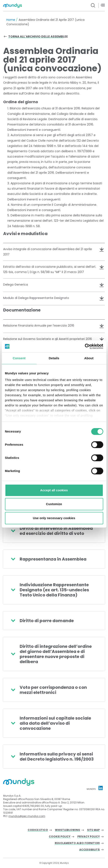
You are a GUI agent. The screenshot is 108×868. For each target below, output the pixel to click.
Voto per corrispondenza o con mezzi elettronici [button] (53, 690)
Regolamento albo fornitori (77, 843)
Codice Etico (38, 830)
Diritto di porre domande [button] (47, 621)
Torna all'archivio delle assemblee (38, 37)
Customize (54, 504)
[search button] (93, 6)
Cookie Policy (60, 837)
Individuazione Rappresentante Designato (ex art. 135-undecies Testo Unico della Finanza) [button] (54, 590)
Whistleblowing (68, 830)
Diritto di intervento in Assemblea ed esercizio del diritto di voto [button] (56, 531)
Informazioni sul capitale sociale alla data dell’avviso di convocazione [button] (55, 723)
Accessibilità (90, 850)
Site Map (93, 830)
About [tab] (89, 358)
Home (11, 20)
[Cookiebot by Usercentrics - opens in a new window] (85, 346)
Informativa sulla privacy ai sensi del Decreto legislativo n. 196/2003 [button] (57, 757)
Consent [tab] (19, 358)
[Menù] (103, 5)
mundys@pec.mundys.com (27, 816)
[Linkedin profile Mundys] (101, 788)
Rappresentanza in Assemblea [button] (53, 559)
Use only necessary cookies (54, 518)
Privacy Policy (89, 837)
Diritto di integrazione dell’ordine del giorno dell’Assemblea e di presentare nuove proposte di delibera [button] (56, 654)
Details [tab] (54, 358)
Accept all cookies (54, 490)
